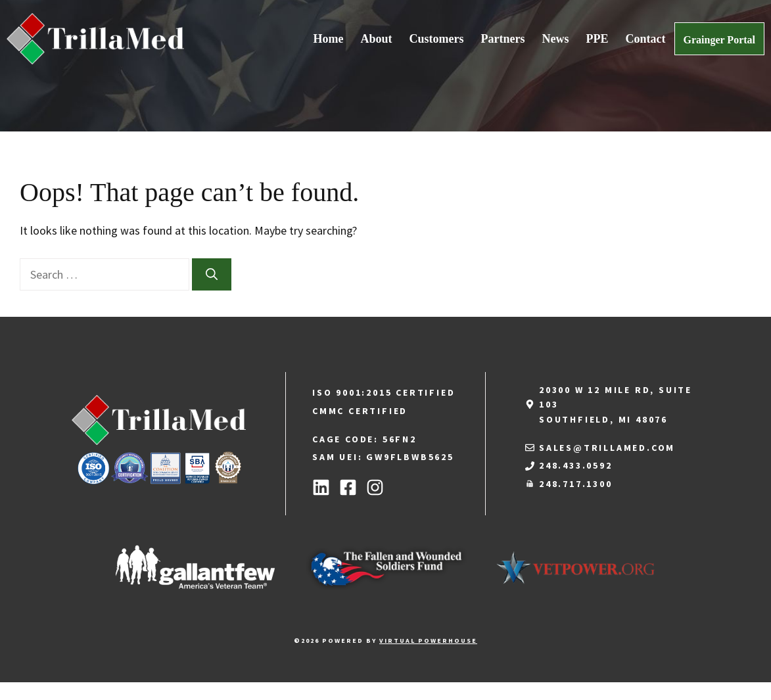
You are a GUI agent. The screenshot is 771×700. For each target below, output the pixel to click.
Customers (437, 39)
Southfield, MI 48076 (603, 419)
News (556, 39)
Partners (503, 39)
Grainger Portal (719, 40)
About (377, 39)
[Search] (212, 274)
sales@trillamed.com (607, 448)
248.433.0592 (576, 465)
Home (329, 39)
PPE (597, 39)
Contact (646, 39)
